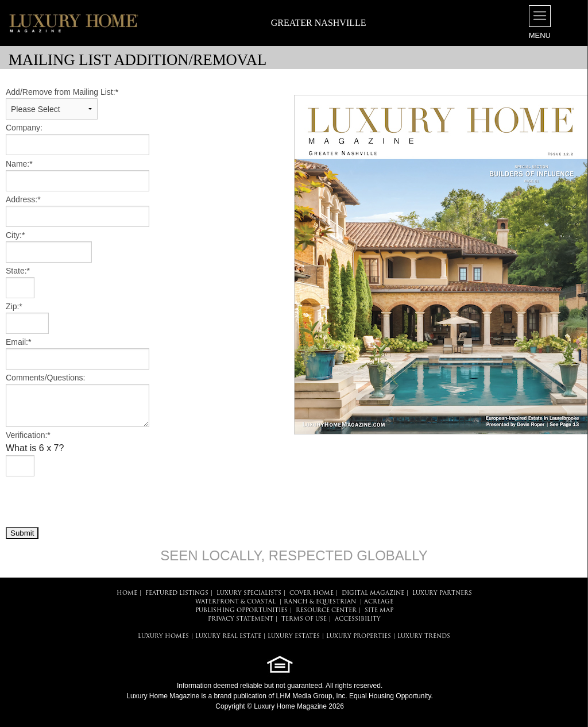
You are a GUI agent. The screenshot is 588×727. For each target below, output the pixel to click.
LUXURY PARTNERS (442, 593)
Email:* (18, 342)
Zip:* (14, 306)
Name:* (19, 164)
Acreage (379, 602)
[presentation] (93, 501)
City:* (15, 235)
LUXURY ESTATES (294, 636)
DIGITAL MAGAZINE (373, 593)
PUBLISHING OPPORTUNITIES (241, 611)
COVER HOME (312, 593)
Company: (24, 128)
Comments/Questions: (46, 378)
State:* (18, 271)
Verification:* (28, 435)
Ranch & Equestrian (320, 602)
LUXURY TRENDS (424, 636)
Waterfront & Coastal (235, 602)
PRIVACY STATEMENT (241, 619)
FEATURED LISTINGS (177, 593)
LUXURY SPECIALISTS (249, 593)
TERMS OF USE (304, 619)
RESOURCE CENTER (326, 611)
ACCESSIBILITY (358, 619)
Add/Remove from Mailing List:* (62, 92)
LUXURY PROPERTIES (359, 636)
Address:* (23, 199)
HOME (127, 593)
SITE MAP (379, 611)
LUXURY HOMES (163, 636)
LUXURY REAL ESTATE (228, 636)
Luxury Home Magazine (163, 696)
